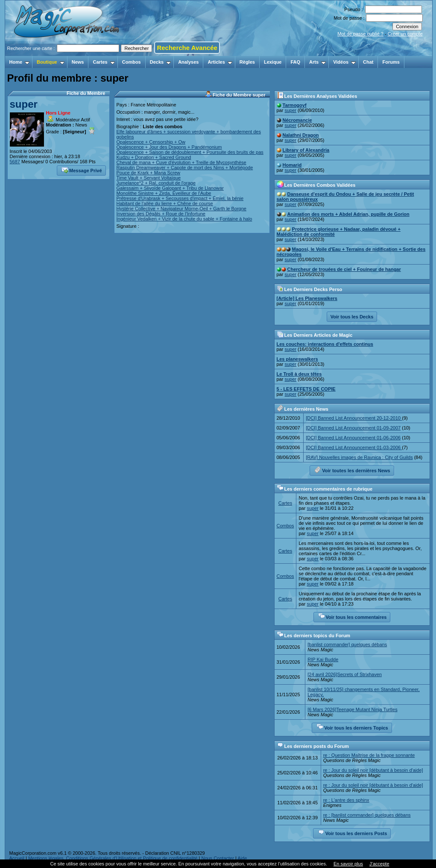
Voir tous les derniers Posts (353, 833)
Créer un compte (405, 34)
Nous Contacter (217, 858)
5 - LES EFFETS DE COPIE (306, 389)
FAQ (295, 62)
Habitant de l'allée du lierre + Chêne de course (165, 203)
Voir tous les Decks (352, 317)
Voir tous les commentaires (353, 616)
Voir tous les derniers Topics (352, 727)
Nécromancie (297, 120)
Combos (132, 62)
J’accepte (379, 864)
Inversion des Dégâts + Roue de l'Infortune (161, 214)
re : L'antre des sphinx (346, 800)
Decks (160, 62)
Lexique (273, 62)
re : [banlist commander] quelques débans (367, 815)
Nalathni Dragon (301, 135)
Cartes (104, 62)
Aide (242, 858)
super (24, 104)
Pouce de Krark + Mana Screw (149, 173)
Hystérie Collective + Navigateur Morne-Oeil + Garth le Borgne (181, 209)
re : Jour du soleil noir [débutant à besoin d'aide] (373, 770)
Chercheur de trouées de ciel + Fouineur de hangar (344, 269)
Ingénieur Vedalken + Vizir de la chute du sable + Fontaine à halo (184, 219)
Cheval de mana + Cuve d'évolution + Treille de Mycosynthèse (181, 162)
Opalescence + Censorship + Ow (151, 142)
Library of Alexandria (306, 150)
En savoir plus (348, 864)
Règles (247, 62)
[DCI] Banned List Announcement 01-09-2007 (353, 428)
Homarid (292, 165)
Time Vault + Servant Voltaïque (149, 178)
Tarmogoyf (295, 105)
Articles (220, 62)
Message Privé (82, 170)
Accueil (17, 858)
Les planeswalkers (297, 359)
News (78, 62)
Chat (368, 62)
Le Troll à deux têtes (299, 374)
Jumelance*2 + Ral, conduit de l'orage (156, 183)
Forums (391, 62)
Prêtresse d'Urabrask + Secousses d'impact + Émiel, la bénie (180, 198)
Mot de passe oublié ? (360, 34)
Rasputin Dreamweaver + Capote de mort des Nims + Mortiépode (185, 168)
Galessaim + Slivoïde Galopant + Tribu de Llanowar (170, 188)
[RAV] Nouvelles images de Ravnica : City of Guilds (359, 457)
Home (20, 62)
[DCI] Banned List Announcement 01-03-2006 (354, 447)
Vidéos (344, 62)
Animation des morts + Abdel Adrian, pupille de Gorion (348, 214)
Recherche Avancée (187, 48)
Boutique (51, 62)
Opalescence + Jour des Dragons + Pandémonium (169, 147)
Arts (317, 62)
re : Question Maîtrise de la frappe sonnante (369, 755)
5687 (15, 162)
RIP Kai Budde (323, 659)
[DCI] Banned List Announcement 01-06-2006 (353, 438)
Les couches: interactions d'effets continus (325, 344)
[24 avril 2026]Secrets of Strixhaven (345, 674)
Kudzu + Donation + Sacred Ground (154, 157)
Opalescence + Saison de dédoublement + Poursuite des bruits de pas (190, 152)
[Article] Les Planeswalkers (307, 298)
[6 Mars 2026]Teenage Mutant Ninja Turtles (352, 709)
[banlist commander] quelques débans (347, 644)
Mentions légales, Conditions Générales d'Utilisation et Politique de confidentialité (113, 858)
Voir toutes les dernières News (352, 470)
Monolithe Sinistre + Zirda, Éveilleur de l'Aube (164, 193)
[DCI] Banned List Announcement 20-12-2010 (354, 418)
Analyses (188, 62)
